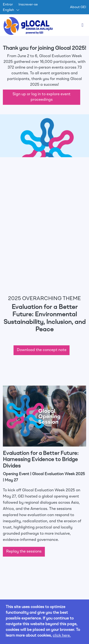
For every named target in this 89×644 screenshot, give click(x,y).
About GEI (78, 7)
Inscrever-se (28, 5)
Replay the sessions (24, 552)
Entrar (8, 5)
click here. (62, 636)
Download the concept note (42, 350)
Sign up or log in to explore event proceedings (42, 97)
